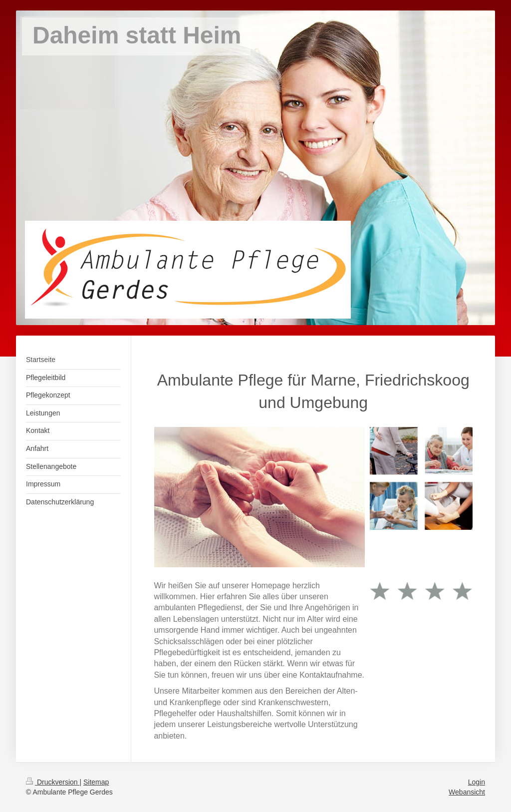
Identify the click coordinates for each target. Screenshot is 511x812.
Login (477, 782)
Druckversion (53, 782)
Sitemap (96, 782)
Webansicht (467, 792)
